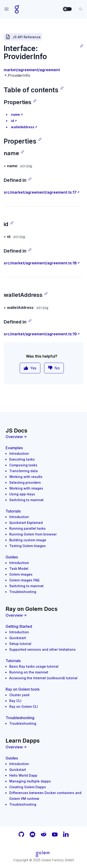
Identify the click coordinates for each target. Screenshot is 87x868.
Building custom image (28, 540)
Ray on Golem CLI (24, 706)
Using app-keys (22, 494)
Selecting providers (25, 482)
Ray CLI (15, 701)
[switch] (68, 9)
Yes (30, 368)
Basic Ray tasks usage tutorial (34, 666)
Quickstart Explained (26, 523)
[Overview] (43, 437)
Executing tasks (22, 459)
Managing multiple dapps (30, 781)
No (54, 368)
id (12, 121)
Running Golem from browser (33, 534)
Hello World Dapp (23, 775)
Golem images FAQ (24, 580)
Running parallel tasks (27, 528)
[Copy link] (82, 46)
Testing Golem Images (27, 546)
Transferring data (24, 471)
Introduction (19, 453)
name (15, 114)
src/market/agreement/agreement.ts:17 (40, 192)
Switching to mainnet (26, 500)
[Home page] (17, 9)
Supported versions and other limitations (42, 649)
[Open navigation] (6, 9)
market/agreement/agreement (32, 70)
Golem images (21, 574)
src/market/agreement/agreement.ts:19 (40, 334)
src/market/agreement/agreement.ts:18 (40, 263)
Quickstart (18, 638)
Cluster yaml (19, 695)
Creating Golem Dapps (28, 787)
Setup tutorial (20, 644)
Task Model (19, 569)
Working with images (26, 488)
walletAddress (23, 127)
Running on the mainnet (29, 672)
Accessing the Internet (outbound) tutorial (43, 678)
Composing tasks (23, 465)
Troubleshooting (23, 592)
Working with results (26, 477)
